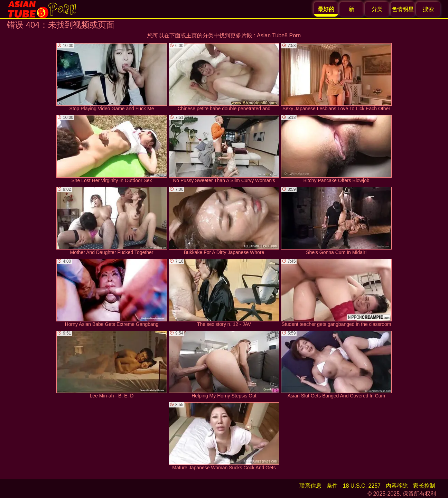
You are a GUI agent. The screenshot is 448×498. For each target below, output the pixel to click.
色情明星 (403, 9)
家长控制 (424, 486)
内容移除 (397, 486)
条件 (332, 486)
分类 (377, 9)
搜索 (428, 9)
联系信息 (310, 486)
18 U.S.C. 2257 (362, 486)
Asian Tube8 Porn (279, 35)
